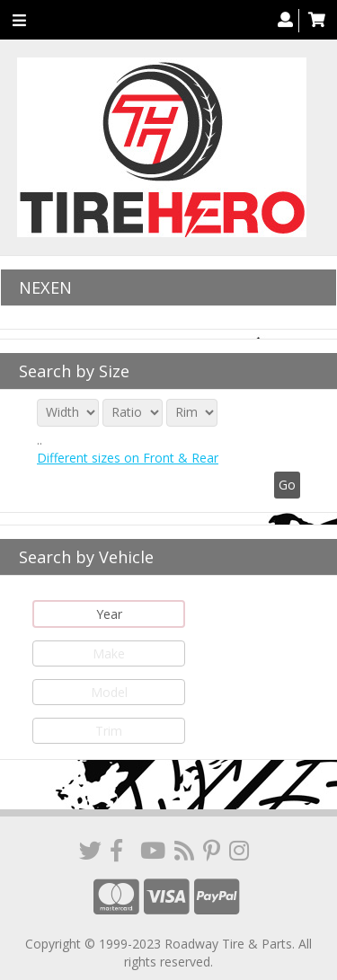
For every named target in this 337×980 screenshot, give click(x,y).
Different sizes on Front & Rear (128, 458)
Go (287, 485)
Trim (109, 731)
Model (109, 692)
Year (109, 614)
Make (109, 653)
